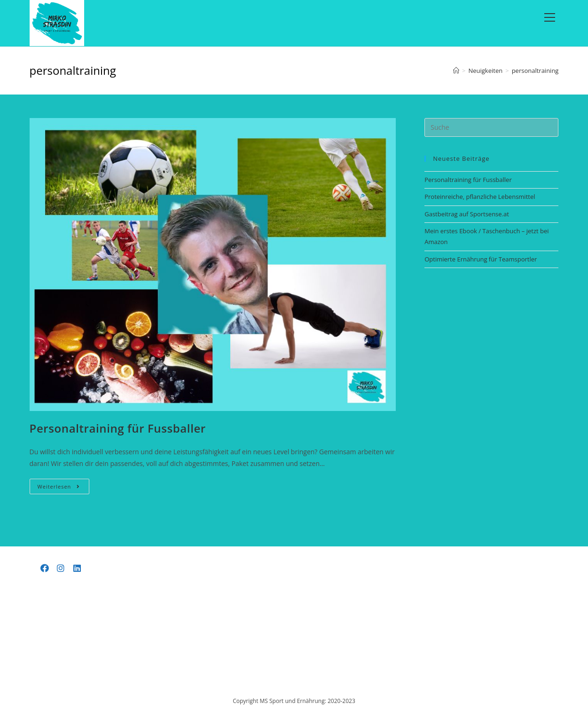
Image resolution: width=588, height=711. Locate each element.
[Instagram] (61, 568)
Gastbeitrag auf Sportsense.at (467, 214)
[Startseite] (456, 71)
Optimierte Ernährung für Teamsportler (481, 259)
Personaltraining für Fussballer (118, 428)
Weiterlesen (64, 488)
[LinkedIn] (77, 568)
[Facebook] (45, 568)
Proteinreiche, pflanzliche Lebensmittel (480, 197)
